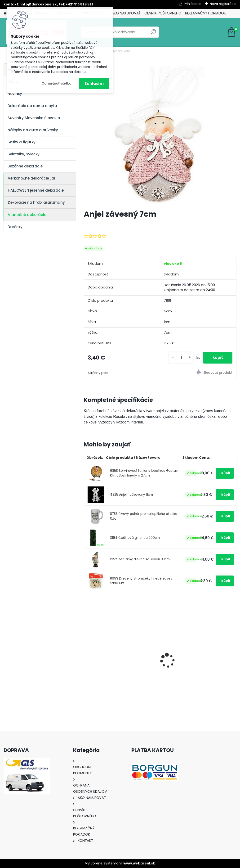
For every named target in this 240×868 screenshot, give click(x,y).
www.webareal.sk (139, 863)
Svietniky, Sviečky (24, 154)
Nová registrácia (223, 4)
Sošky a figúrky (22, 142)
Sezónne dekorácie (25, 166)
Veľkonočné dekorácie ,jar (32, 178)
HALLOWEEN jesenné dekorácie (36, 190)
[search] (153, 34)
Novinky (15, 94)
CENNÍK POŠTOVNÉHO (163, 13)
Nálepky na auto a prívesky (33, 130)
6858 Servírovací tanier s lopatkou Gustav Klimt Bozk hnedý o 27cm (144, 473)
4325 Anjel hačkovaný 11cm (131, 495)
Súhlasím (94, 83)
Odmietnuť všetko (56, 83)
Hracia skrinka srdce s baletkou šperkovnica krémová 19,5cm (212, 653)
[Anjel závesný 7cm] (160, 135)
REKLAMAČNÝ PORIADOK (206, 13)
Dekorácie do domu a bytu (32, 106)
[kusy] (181, 358)
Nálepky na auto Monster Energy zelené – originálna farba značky (108, 645)
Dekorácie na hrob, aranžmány (36, 202)
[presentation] (86, 652)
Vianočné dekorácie (27, 215)
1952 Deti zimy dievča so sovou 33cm (140, 559)
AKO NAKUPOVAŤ (126, 13)
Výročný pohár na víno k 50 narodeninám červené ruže (160, 653)
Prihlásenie (193, 4)
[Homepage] (5, 13)
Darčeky (15, 227)
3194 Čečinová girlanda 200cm (135, 538)
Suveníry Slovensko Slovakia (34, 118)
